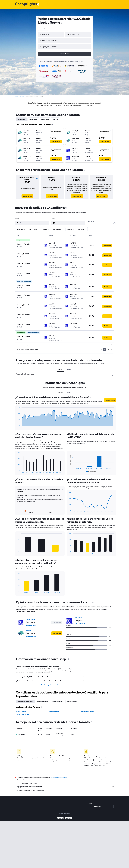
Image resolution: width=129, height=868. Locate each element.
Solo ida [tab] (55, 118)
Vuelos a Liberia (21, 710)
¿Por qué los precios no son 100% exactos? (66, 789)
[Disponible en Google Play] (60, 817)
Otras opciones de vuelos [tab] (25, 700)
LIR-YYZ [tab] (68, 368)
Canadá (22, 95)
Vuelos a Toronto (54, 710)
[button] (50, 40)
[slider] (115, 222)
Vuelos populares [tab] (58, 700)
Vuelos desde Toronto (23, 713)
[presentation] (62, 23)
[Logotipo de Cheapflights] (26, 4)
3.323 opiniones (31, 635)
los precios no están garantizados (59, 776)
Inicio (16, 95)
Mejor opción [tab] (33, 118)
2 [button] (108, 348)
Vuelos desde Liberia (88, 710)
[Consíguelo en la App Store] (68, 817)
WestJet (28, 629)
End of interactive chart (17, 425)
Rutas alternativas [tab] (43, 700)
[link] (27, 195)
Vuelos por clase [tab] (72, 700)
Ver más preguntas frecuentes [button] (50, 683)
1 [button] (105, 348)
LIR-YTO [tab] (61, 368)
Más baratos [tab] (21, 118)
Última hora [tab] (45, 118)
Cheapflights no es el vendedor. (66, 782)
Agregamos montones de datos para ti (66, 785)
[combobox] (43, 29)
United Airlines (31, 618)
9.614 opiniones (31, 624)
